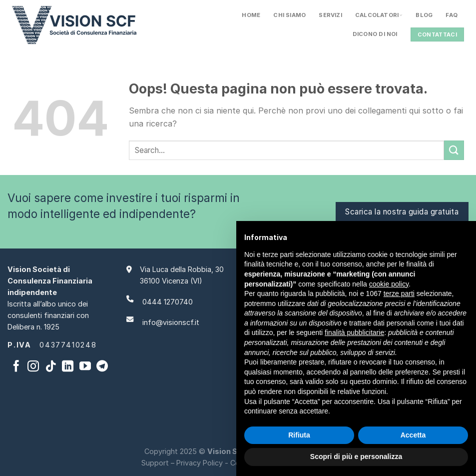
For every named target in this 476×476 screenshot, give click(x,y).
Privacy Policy (200, 463)
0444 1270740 (168, 302)
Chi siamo (289, 15)
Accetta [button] (413, 435)
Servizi (330, 15)
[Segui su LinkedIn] (68, 367)
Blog (424, 15)
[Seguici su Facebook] (16, 367)
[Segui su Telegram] (102, 367)
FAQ (452, 15)
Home (251, 15)
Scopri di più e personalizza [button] (356, 456)
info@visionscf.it (171, 322)
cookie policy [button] (389, 284)
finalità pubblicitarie (354, 332)
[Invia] (454, 150)
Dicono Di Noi (375, 34)
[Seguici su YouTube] (85, 367)
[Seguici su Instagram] (33, 367)
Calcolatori (379, 15)
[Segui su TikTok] (51, 367)
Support (155, 463)
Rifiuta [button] (299, 435)
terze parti (399, 293)
